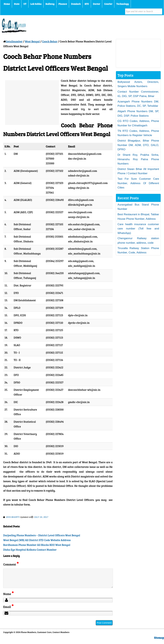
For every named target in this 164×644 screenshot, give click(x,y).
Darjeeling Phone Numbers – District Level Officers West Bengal (42, 535)
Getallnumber (14, 41)
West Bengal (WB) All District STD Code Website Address (37, 540)
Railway (50, 4)
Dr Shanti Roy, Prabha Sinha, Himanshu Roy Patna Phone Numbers (138, 159)
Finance (63, 4)
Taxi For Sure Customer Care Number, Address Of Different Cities (138, 183)
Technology (123, 4)
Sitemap (159, 642)
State (17, 4)
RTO (87, 4)
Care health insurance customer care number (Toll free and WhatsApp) (138, 229)
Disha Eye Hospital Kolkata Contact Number (30, 550)
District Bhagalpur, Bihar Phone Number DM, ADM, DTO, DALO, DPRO (138, 145)
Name (8, 598)
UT (25, 4)
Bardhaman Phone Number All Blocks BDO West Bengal (37, 545)
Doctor (96, 4)
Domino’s (76, 4)
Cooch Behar (50, 41)
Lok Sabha (36, 4)
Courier (108, 4)
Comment (11, 564)
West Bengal (32, 41)
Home (7, 4)
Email (8, 611)
